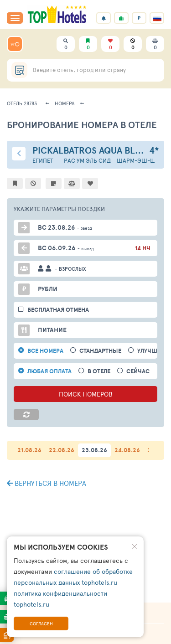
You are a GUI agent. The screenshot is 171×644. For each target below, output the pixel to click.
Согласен (41, 623)
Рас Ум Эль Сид (87, 161)
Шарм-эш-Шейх (142, 161)
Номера (65, 103)
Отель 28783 (22, 103)
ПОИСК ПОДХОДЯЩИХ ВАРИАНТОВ (86, 499)
